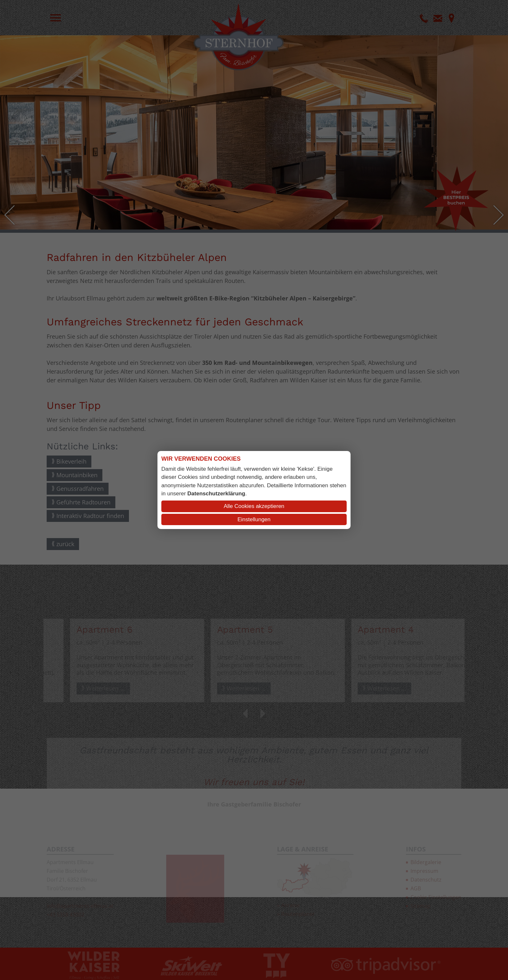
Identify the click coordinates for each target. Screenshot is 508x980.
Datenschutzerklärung (216, 494)
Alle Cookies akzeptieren (254, 506)
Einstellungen (254, 519)
